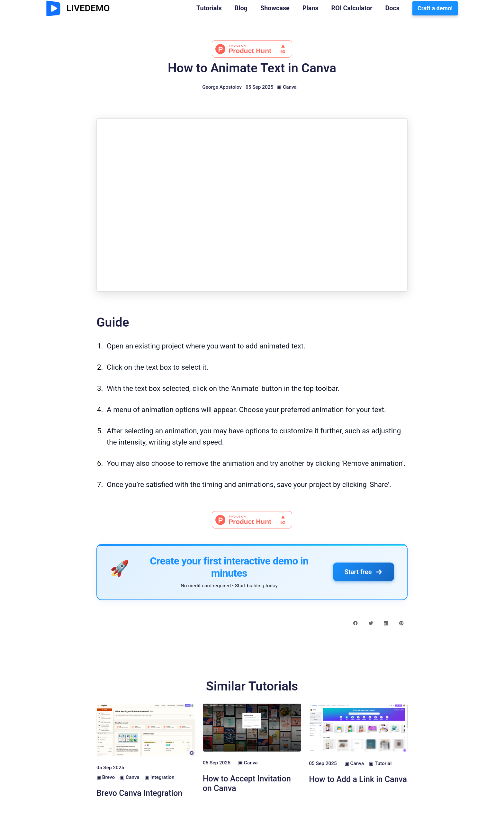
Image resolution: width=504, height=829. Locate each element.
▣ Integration (160, 777)
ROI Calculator (352, 8)
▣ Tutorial (380, 763)
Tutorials (209, 8)
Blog (241, 8)
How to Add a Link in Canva (358, 779)
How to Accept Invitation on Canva (247, 784)
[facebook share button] (355, 623)
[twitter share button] (371, 623)
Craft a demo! (435, 8)
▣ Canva (287, 87)
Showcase (275, 8)
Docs (392, 8)
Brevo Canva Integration (139, 793)
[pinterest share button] (401, 623)
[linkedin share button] (386, 623)
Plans (310, 8)
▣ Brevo (106, 777)
